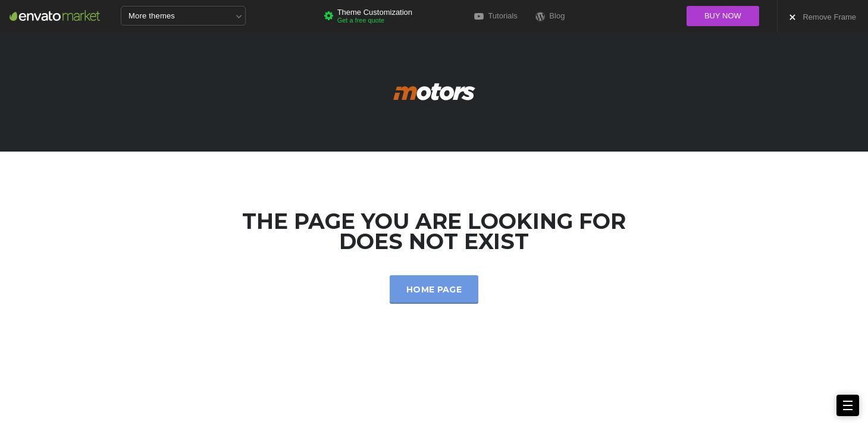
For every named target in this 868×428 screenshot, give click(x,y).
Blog (550, 16)
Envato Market (55, 15)
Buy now (723, 16)
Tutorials (496, 16)
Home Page (434, 289)
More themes (185, 16)
